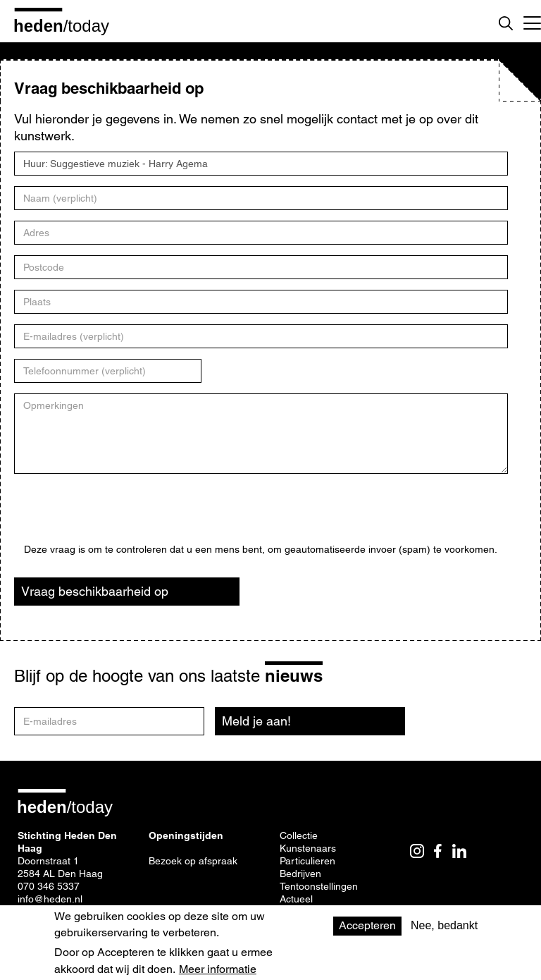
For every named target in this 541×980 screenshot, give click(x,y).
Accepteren (367, 925)
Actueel (296, 899)
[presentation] (131, 516)
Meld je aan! (256, 721)
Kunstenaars (308, 848)
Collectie (299, 835)
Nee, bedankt (444, 925)
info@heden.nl (50, 899)
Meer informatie (218, 969)
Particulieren (307, 861)
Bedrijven (300, 874)
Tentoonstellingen (319, 886)
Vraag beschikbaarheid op (95, 591)
